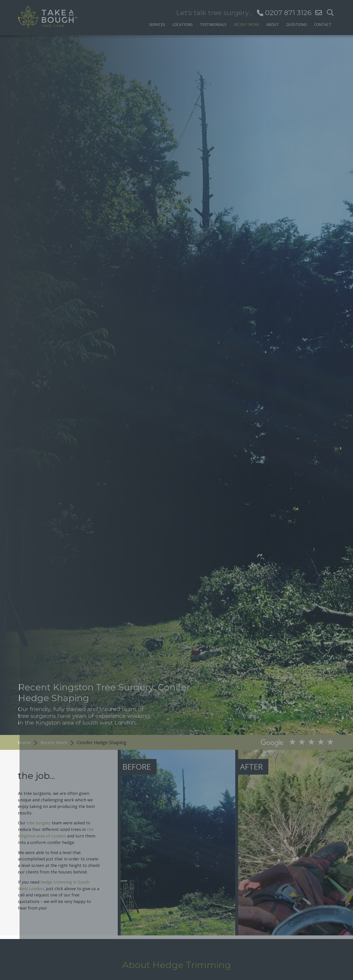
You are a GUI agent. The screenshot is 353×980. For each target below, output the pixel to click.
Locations (182, 24)
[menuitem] (157, 23)
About (273, 24)
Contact (323, 24)
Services (157, 24)
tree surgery (39, 823)
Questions (296, 24)
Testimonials (213, 24)
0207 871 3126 (288, 13)
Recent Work (246, 24)
